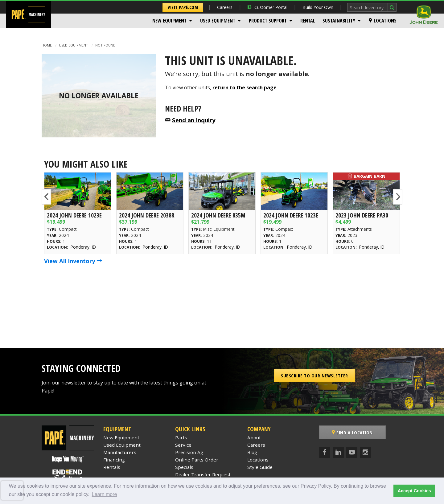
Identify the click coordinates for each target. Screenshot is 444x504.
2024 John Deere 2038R (147, 215)
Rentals (112, 467)
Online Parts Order (197, 460)
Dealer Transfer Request (203, 474)
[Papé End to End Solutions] (68, 475)
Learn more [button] (105, 494)
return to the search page (245, 87)
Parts (181, 437)
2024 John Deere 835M (218, 215)
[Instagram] (365, 452)
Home (47, 45)
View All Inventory (73, 261)
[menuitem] (173, 21)
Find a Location (352, 433)
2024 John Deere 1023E (74, 215)
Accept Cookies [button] (414, 491)
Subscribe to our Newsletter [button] (314, 376)
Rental (308, 21)
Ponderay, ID (83, 247)
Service (183, 445)
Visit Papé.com (183, 7)
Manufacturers (120, 452)
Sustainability (339, 21)
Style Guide (260, 467)
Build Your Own (318, 7)
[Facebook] (325, 452)
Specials (184, 467)
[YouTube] (352, 452)
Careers (225, 7)
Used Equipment (218, 21)
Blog (252, 452)
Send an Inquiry (194, 120)
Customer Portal (267, 7)
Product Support (268, 21)
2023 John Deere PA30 (362, 215)
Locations (383, 21)
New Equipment (169, 21)
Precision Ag (189, 452)
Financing (114, 460)
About (254, 437)
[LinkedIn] (338, 452)
